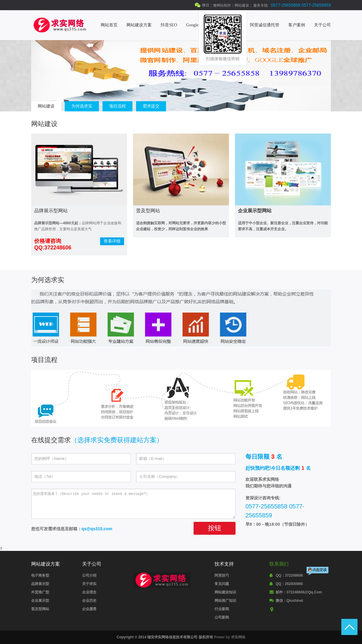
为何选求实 (82, 106)
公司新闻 (222, 617)
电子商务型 (40, 575)
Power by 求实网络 (230, 637)
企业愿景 (89, 609)
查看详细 (112, 241)
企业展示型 (40, 601)
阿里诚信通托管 (265, 25)
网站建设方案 (139, 25)
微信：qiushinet (289, 601)
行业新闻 (222, 609)
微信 (206, 5)
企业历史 (89, 601)
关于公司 (322, 25)
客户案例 (297, 25)
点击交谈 (318, 572)
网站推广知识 (225, 601)
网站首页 (109, 25)
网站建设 (242, 5)
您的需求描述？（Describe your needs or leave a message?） (133, 504)
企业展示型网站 (255, 211)
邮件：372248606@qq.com (299, 592)
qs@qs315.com (97, 529)
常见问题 (222, 584)
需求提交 (151, 106)
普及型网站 (148, 211)
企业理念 (89, 592)
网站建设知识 (225, 592)
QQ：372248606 (289, 575)
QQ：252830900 (289, 584)
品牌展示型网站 (51, 211)
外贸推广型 (40, 592)
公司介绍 (89, 575)
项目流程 (117, 106)
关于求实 (89, 584)
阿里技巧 (222, 575)
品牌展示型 (40, 584)
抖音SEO (169, 25)
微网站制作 (222, 5)
